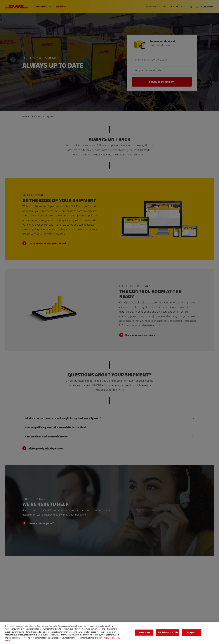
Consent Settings (144, 635)
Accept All (191, 635)
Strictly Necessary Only (168, 635)
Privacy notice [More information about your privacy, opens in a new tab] (109, 640)
